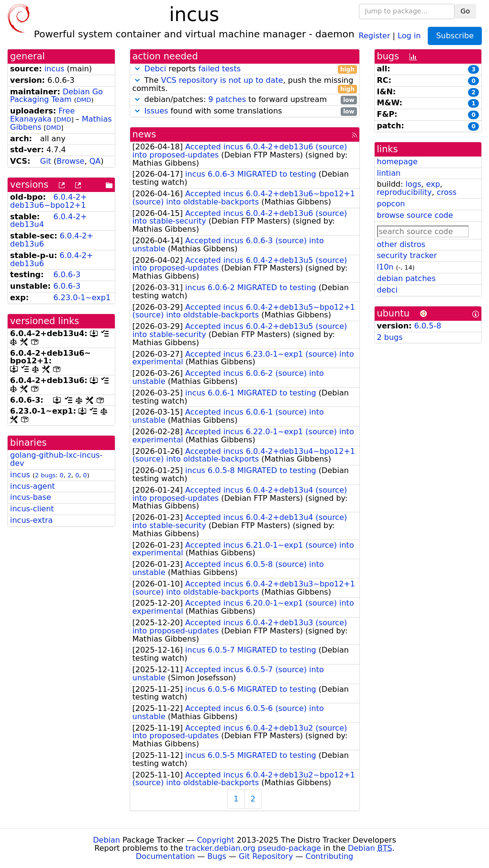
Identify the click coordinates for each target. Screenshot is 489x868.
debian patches (406, 278)
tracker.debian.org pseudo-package (253, 848)
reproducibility (405, 192)
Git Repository (266, 856)
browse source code (415, 215)
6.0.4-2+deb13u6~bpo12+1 (49, 201)
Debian (106, 840)
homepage (397, 162)
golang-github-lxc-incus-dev (56, 459)
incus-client (32, 509)
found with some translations (245, 111)
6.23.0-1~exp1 (82, 298)
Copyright (215, 840)
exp (433, 184)
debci (387, 290)
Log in (409, 35)
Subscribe (455, 36)
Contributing (330, 856)
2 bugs (45, 475)
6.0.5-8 (428, 326)
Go (465, 11)
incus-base (31, 497)
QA (95, 161)
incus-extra (31, 520)
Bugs (217, 856)
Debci (156, 69)
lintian (389, 173)
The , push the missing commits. (245, 85)
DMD (84, 100)
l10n (385, 267)
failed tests (220, 69)
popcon (391, 204)
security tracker (407, 255)
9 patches (227, 99)
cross (447, 192)
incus (55, 69)
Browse (70, 161)
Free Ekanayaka (42, 115)
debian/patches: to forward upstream (245, 100)
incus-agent (33, 486)
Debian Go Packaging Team (56, 96)
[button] (137, 69)
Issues (156, 111)
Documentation (165, 856)
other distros (401, 244)
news (144, 134)
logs (413, 184)
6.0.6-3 (67, 275)
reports (245, 69)
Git (46, 161)
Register (375, 35)
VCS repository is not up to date (222, 80)
